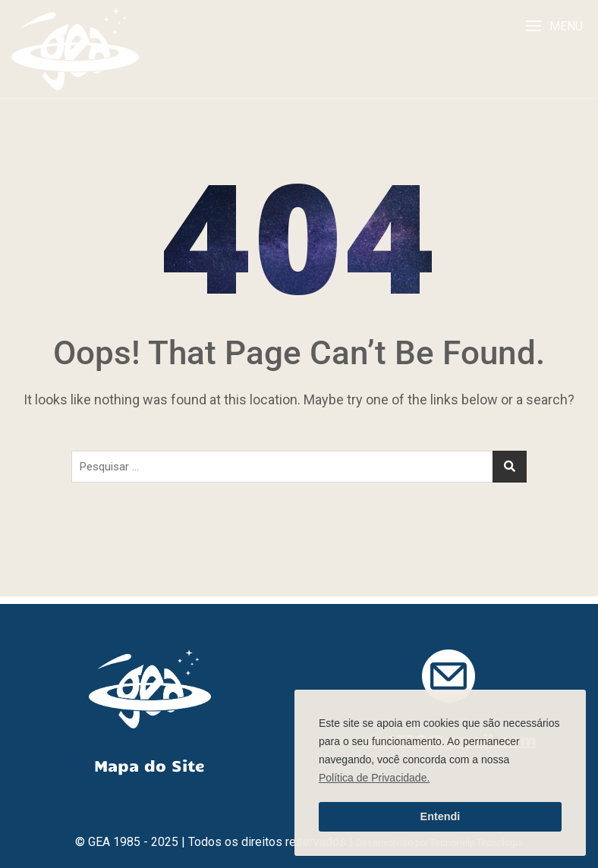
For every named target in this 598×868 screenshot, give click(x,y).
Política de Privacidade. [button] (374, 778)
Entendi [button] (441, 816)
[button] (554, 26)
